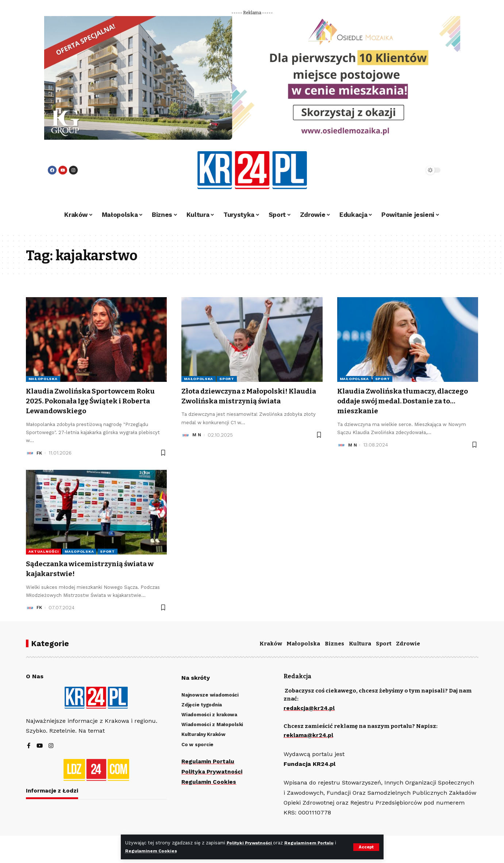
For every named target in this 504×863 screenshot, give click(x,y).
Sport (227, 379)
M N (197, 445)
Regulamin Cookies (209, 781)
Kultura (360, 644)
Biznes (334, 644)
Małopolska (43, 379)
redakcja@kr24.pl (310, 708)
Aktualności (44, 551)
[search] (399, 170)
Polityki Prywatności (253, 843)
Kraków (271, 644)
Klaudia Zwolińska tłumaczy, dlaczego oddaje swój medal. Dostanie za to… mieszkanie (393, 401)
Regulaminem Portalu (317, 843)
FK (40, 453)
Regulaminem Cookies (155, 851)
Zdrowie (408, 644)
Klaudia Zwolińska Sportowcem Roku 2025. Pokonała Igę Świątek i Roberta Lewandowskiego (91, 401)
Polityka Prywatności (213, 771)
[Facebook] (29, 746)
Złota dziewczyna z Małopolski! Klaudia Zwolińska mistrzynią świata (241, 401)
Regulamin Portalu (209, 761)
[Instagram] (51, 746)
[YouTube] (40, 746)
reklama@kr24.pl (309, 735)
